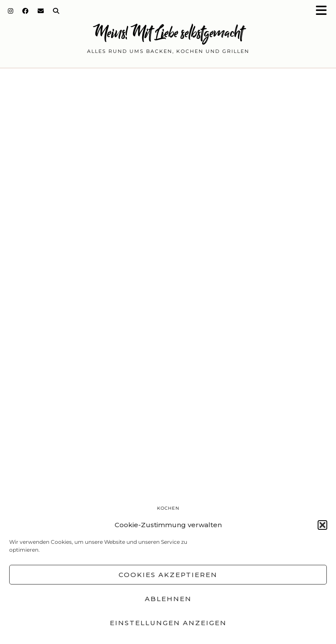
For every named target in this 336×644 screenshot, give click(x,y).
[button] (324, 11)
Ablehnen (168, 599)
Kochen (168, 508)
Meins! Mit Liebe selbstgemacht (168, 33)
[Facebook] (26, 11)
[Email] (41, 11)
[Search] (56, 11)
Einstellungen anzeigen (168, 623)
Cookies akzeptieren (168, 575)
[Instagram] (11, 11)
